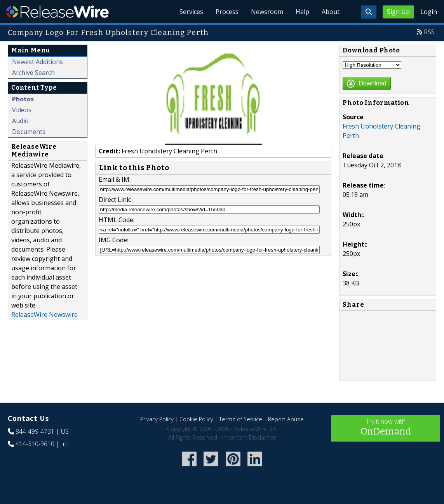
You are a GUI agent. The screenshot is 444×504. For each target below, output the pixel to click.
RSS (429, 32)
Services (191, 12)
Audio (20, 121)
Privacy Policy (157, 419)
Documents (29, 132)
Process (227, 12)
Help (302, 12)
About (331, 12)
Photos (23, 99)
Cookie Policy (196, 419)
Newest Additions (37, 62)
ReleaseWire (57, 12)
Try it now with (386, 428)
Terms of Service (241, 419)
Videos (22, 110)
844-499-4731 (35, 431)
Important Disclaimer (249, 437)
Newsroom (267, 12)
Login (429, 12)
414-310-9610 (35, 444)
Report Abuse (286, 419)
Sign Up (398, 12)
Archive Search (33, 73)
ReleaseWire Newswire (44, 315)
